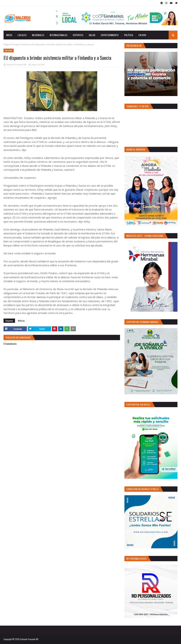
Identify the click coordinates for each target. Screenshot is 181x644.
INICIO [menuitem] (9, 35)
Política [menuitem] (129, 35)
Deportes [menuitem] (78, 35)
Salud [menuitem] (92, 35)
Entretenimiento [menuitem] (110, 35)
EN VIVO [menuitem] (142, 35)
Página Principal (11, 44)
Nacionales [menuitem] (38, 35)
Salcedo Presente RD (16, 64)
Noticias (26, 44)
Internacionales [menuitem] (59, 35)
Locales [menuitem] (22, 35)
